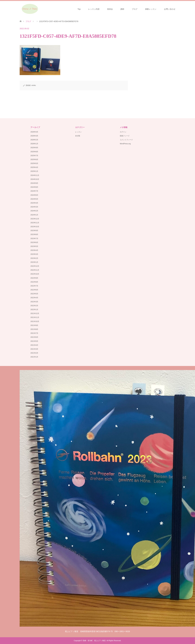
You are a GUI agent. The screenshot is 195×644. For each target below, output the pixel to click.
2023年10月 (35, 227)
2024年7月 (34, 191)
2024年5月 (34, 199)
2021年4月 (34, 345)
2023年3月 (34, 254)
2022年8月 (34, 282)
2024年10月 (35, 179)
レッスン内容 (94, 9)
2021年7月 (34, 333)
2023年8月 (34, 234)
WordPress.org (125, 144)
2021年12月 (35, 313)
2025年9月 (34, 148)
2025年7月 (34, 156)
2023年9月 (34, 231)
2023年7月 (34, 239)
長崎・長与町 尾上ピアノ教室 (94, 641)
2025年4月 (34, 167)
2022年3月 (34, 302)
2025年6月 (34, 160)
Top (79, 9)
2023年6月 (34, 242)
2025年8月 (34, 152)
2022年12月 (35, 266)
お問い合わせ (170, 9)
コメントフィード (126, 140)
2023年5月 (34, 246)
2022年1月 (34, 310)
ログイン (123, 132)
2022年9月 (34, 278)
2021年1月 (34, 357)
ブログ (135, 9)
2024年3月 (34, 207)
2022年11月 (35, 270)
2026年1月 (34, 144)
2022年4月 (34, 298)
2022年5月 (34, 294)
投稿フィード (125, 136)
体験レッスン (151, 9)
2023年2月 (34, 258)
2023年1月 (34, 262)
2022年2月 (34, 306)
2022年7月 (34, 286)
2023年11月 (35, 223)
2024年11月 (35, 175)
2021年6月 (34, 337)
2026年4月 (34, 132)
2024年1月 (34, 215)
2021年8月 (34, 329)
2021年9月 (34, 325)
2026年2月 (34, 140)
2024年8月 (34, 187)
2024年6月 (34, 195)
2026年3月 (34, 136)
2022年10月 (35, 274)
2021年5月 (34, 341)
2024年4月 (34, 203)
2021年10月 (35, 321)
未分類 (78, 136)
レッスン (78, 132)
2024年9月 (34, 183)
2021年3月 (34, 349)
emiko (34, 85)
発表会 (110, 9)
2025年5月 (34, 163)
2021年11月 (35, 317)
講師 (122, 9)
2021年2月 (34, 353)
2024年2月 (34, 211)
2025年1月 (34, 171)
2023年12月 (35, 219)
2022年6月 (34, 290)
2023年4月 (34, 250)
